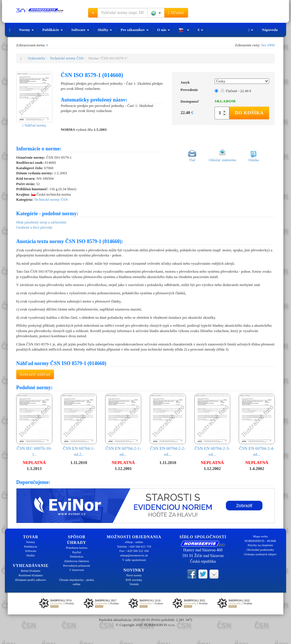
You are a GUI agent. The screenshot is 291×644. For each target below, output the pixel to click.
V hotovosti (77, 570)
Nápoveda (270, 30)
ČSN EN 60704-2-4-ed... (257, 425)
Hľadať (176, 13)
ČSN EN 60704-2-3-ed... (212, 425)
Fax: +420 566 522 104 (134, 551)
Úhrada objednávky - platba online (76, 582)
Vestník (134, 584)
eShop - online (134, 542)
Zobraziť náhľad (35, 374)
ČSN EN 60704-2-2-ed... (168, 425)
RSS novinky (134, 580)
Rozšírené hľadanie (31, 575)
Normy (26, 30)
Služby (105, 30)
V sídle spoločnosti (134, 560)
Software (80, 30)
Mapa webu (260, 536)
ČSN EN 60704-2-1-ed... (123, 425)
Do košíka (249, 113)
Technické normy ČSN (67, 58)
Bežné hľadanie (31, 571)
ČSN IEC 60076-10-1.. (34, 425)
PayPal (77, 552)
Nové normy (134, 575)
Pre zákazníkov (135, 30)
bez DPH (268, 45)
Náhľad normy (34, 125)
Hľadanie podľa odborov (31, 580)
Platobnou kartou (77, 548)
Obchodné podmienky (260, 550)
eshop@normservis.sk (134, 555)
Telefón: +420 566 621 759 (134, 546)
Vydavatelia (36, 58)
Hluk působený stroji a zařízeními (41, 222)
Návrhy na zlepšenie (260, 545)
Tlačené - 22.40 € (236, 91)
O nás (164, 30)
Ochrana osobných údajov (260, 554)
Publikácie (53, 30)
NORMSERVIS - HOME (260, 541)
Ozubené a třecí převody (34, 227)
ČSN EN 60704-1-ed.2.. (79, 425)
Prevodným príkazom (77, 566)
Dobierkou (77, 556)
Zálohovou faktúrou (77, 561)
